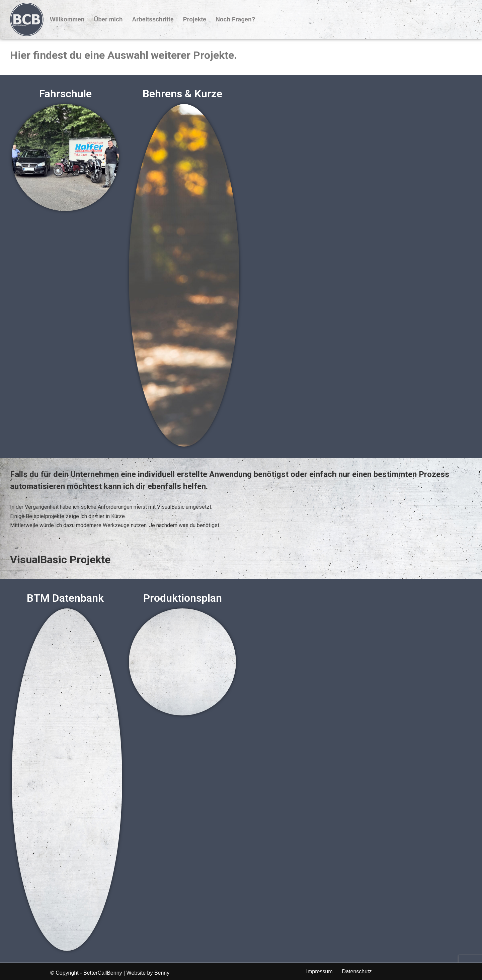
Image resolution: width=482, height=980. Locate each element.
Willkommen (67, 19)
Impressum (319, 971)
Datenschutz (357, 971)
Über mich (108, 19)
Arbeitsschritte (153, 19)
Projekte (195, 19)
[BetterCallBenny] (27, 19)
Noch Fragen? (235, 19)
